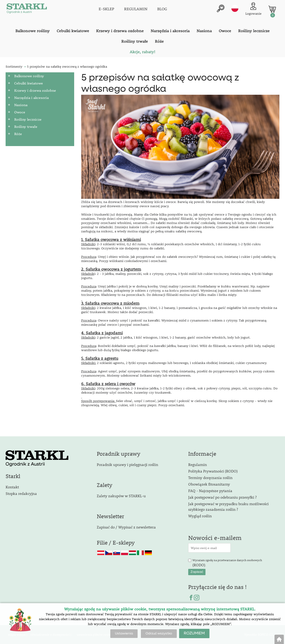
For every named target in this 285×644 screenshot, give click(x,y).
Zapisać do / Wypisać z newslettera (126, 527)
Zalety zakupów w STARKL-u (121, 496)
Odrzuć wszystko (159, 633)
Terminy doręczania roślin (210, 478)
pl (235, 9)
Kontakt (12, 487)
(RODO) (199, 565)
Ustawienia (124, 633)
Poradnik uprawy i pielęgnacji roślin (127, 464)
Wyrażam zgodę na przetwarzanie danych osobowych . (227, 563)
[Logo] (27, 9)
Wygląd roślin (200, 516)
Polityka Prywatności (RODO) (213, 471)
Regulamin (198, 464)
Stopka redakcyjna (21, 493)
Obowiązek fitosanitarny (209, 484)
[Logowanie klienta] (253, 9)
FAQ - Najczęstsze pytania (210, 491)
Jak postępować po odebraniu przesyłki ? (222, 497)
